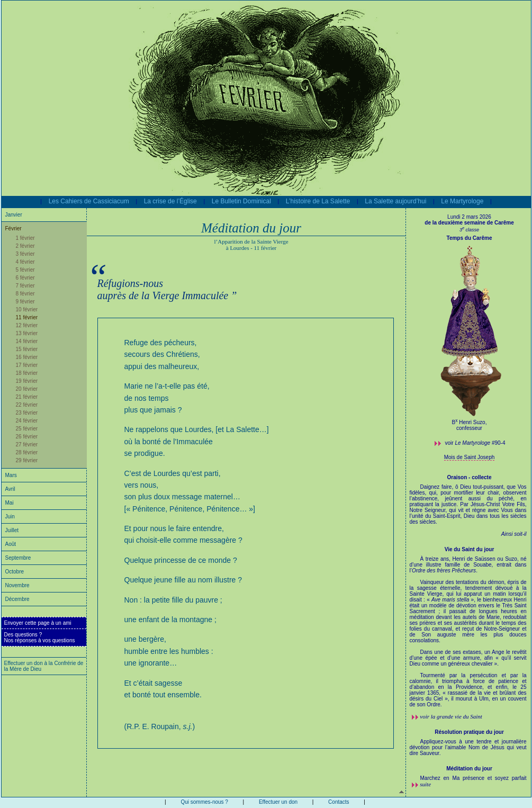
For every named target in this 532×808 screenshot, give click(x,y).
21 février (27, 397)
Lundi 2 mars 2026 (469, 217)
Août (11, 544)
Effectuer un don (278, 802)
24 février (27, 421)
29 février (27, 460)
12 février (27, 325)
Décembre (17, 599)
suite (425, 784)
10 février (27, 309)
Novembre (17, 585)
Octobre (15, 572)
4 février (25, 262)
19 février (27, 381)
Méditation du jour (469, 769)
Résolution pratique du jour (469, 732)
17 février (27, 365)
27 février (27, 445)
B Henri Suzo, (470, 422)
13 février (27, 333)
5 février (25, 270)
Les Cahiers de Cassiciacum (89, 201)
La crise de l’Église (170, 201)
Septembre (18, 558)
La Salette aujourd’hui (395, 201)
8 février (25, 294)
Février (13, 228)
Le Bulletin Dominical (241, 201)
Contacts (339, 802)
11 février (27, 317)
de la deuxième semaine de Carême (469, 223)
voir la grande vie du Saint (451, 716)
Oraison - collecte (470, 477)
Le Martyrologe (462, 201)
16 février (27, 357)
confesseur (469, 428)
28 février (27, 452)
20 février (27, 389)
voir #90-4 (475, 443)
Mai (10, 503)
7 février (25, 286)
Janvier (14, 215)
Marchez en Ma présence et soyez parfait (474, 778)
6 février (25, 278)
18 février (27, 373)
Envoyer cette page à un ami (38, 623)
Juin (10, 517)
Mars (11, 475)
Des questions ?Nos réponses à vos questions (40, 638)
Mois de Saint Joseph (470, 457)
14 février (27, 341)
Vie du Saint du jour (470, 549)
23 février (27, 413)
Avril (10, 489)
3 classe (469, 230)
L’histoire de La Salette (318, 201)
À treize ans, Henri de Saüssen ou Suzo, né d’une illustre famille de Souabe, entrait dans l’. (468, 632)
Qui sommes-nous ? (204, 802)
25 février (27, 429)
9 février (25, 302)
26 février (27, 437)
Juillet (12, 530)
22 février (27, 405)
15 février (27, 349)
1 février (25, 238)
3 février (25, 254)
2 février (25, 246)
